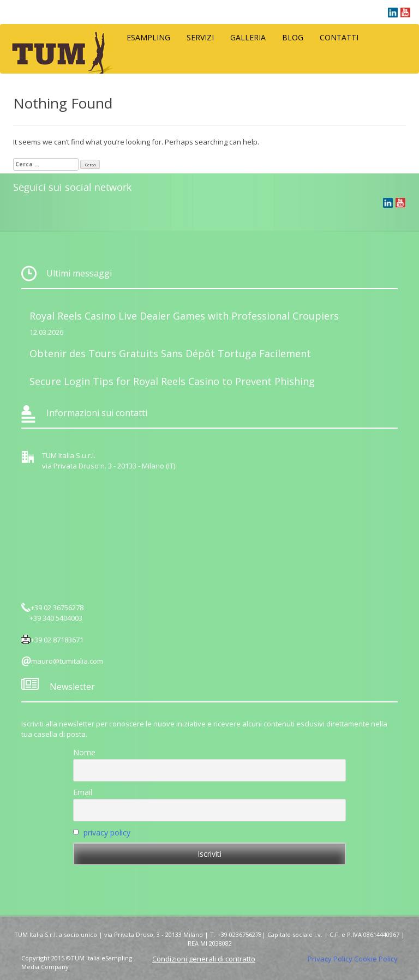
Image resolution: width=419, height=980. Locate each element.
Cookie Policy (376, 959)
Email (83, 792)
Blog (293, 37)
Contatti (339, 37)
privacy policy (107, 832)
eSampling (148, 37)
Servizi (200, 37)
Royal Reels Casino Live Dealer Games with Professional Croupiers (184, 316)
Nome (84, 752)
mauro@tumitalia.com (67, 661)
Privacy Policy (330, 959)
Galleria (248, 37)
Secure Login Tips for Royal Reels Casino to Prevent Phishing (172, 381)
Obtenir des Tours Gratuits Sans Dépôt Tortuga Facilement (170, 353)
